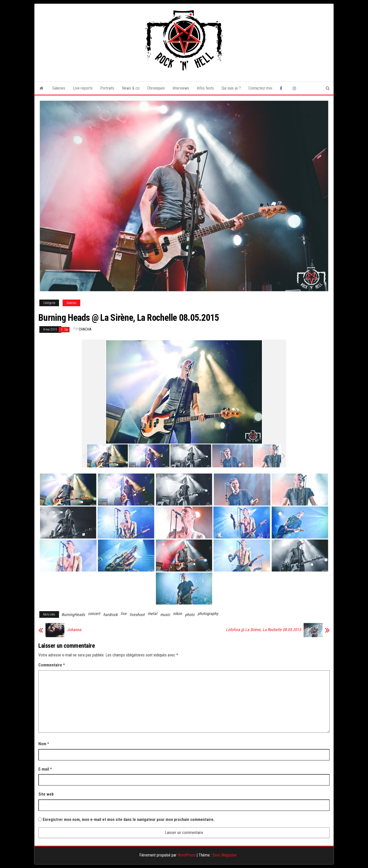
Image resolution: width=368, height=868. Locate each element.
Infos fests (205, 88)
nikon (177, 614)
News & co (131, 88)
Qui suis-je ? (231, 88)
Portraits (107, 88)
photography (208, 614)
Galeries (59, 88)
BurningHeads (73, 615)
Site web (46, 794)
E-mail (45, 769)
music (165, 615)
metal (152, 614)
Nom (44, 744)
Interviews (181, 88)
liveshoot (137, 615)
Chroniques (156, 88)
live (124, 614)
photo (190, 615)
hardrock (110, 615)
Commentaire (52, 665)
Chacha (85, 329)
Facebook (282, 88)
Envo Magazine (225, 855)
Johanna (74, 630)
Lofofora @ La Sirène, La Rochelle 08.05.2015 (263, 630)
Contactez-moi (260, 88)
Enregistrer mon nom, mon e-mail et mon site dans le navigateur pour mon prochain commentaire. (129, 820)
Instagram (295, 88)
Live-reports (83, 88)
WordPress (187, 855)
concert (94, 614)
